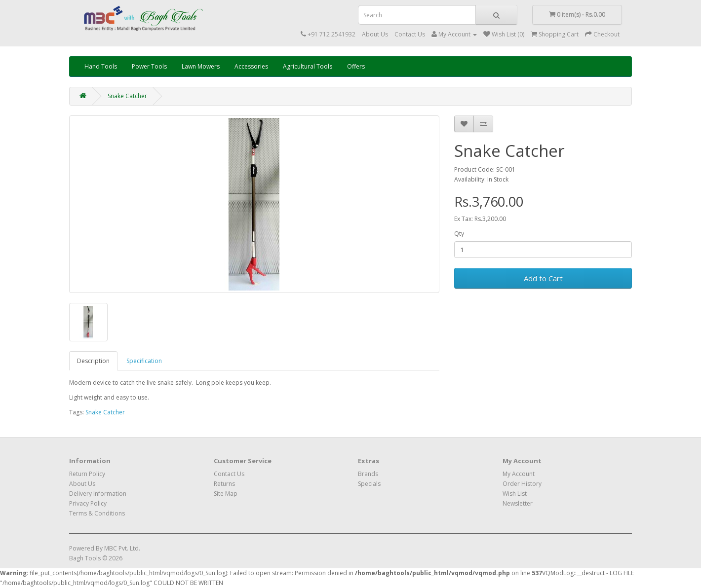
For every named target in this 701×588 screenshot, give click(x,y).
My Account (519, 474)
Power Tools (149, 66)
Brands (368, 474)
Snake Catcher (127, 96)
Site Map (226, 494)
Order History (522, 484)
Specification (144, 361)
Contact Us (410, 34)
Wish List (515, 494)
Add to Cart (543, 278)
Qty (459, 234)
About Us (375, 34)
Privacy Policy (88, 503)
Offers (356, 66)
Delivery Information (98, 494)
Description (93, 361)
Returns (224, 484)
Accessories (251, 66)
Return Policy (87, 474)
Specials (369, 484)
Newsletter (518, 503)
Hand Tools (101, 66)
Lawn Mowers (201, 66)
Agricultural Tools (308, 66)
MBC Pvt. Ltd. (122, 548)
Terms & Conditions (97, 513)
